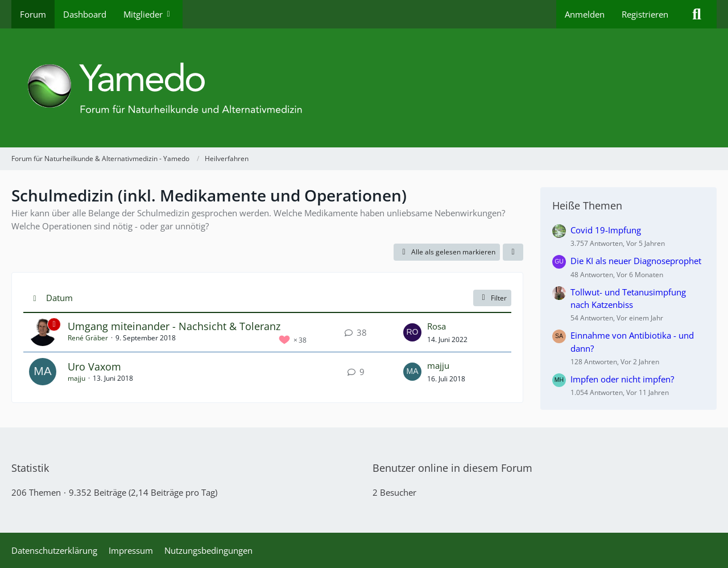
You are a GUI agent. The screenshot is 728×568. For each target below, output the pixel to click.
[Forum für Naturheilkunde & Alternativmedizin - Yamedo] (364, 88)
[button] (513, 252)
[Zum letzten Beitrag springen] (412, 332)
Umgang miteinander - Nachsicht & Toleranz (174, 326)
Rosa (437, 326)
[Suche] (697, 14)
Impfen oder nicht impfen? (622, 379)
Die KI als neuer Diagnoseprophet (636, 261)
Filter (492, 298)
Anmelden (585, 14)
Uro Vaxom (94, 367)
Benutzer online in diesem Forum (452, 468)
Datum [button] (59, 298)
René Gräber (88, 338)
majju (76, 378)
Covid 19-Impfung (606, 230)
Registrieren (645, 14)
